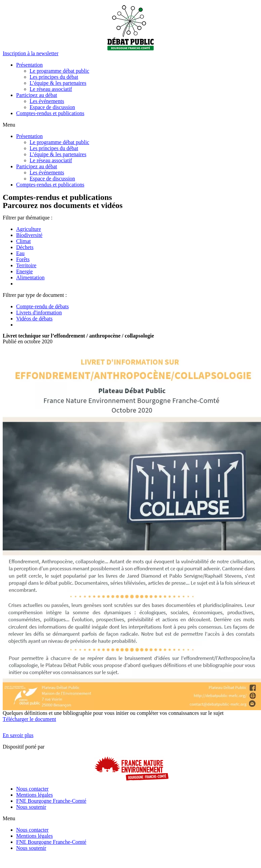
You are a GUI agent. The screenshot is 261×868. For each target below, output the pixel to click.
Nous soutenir (31, 807)
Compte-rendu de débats (42, 306)
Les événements (47, 101)
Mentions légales (34, 795)
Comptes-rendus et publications (50, 113)
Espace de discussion (52, 107)
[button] (31, 53)
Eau (20, 253)
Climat (24, 241)
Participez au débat (37, 95)
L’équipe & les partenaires (58, 83)
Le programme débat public (59, 71)
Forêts (23, 259)
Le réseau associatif (51, 89)
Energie (24, 271)
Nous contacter (32, 789)
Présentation (29, 65)
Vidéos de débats (34, 319)
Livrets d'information (39, 313)
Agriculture (29, 229)
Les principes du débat (54, 77)
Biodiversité (29, 235)
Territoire (26, 265)
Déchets (25, 247)
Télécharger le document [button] (29, 719)
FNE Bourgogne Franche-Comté (51, 801)
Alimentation (30, 277)
